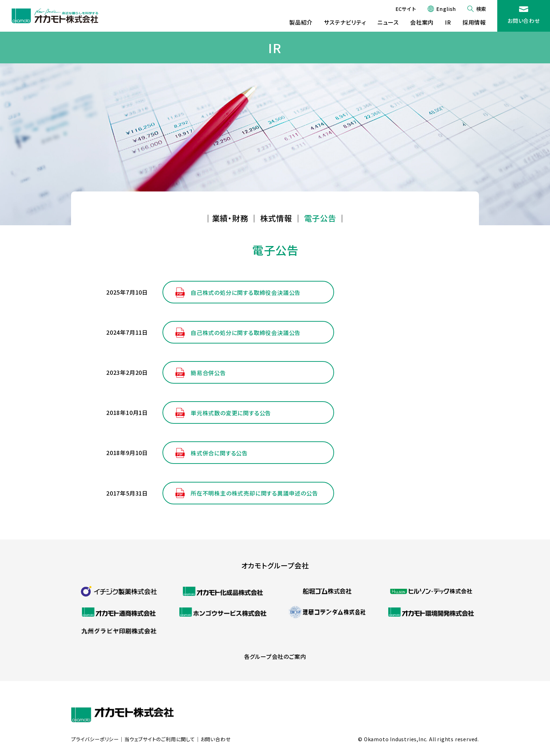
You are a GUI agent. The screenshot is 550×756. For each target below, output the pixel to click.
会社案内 (422, 22)
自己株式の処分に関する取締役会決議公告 (246, 292)
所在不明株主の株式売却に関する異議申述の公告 (254, 493)
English (446, 9)
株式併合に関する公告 (219, 453)
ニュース (388, 22)
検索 (481, 9)
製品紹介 (301, 22)
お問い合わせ (524, 21)
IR (448, 22)
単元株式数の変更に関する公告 (231, 413)
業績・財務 (230, 218)
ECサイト (406, 9)
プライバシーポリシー (95, 739)
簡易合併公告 (208, 373)
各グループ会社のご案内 (275, 656)
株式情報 (276, 218)
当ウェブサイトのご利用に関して (160, 739)
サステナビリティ (345, 22)
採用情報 (474, 22)
